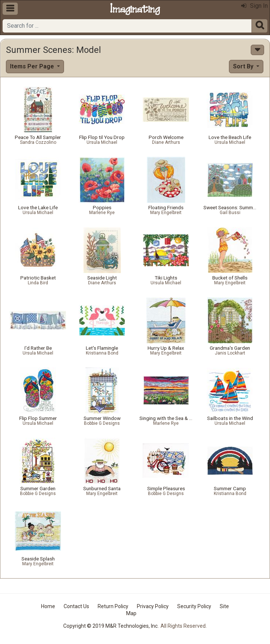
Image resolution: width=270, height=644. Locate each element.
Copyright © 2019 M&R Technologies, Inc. (111, 626)
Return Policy (113, 606)
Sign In (254, 6)
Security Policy (194, 606)
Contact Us (76, 606)
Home (48, 606)
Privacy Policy (153, 606)
